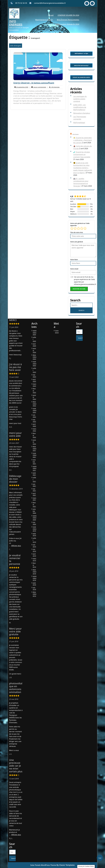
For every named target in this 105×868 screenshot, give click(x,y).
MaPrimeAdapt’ (79, 123)
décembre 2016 (35, 594)
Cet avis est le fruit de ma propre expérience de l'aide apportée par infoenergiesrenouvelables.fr (85, 281)
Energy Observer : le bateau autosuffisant (34, 83)
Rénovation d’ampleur (82, 113)
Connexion (57, 332)
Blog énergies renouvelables (68, 20)
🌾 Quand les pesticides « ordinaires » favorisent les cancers (83, 140)
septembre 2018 (35, 578)
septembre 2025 (35, 332)
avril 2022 (34, 425)
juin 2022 (34, 416)
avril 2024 (34, 345)
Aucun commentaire (38, 87)
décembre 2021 (35, 448)
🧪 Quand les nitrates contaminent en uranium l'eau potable (82, 154)
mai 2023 (34, 376)
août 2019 (34, 534)
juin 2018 (34, 588)
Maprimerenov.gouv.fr (44, 20)
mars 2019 (35, 559)
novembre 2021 (35, 455)
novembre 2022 (35, 410)
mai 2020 (34, 523)
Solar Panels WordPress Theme (43, 865)
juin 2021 (34, 485)
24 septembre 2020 (21, 87)
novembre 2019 (35, 529)
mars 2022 (35, 430)
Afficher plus (16, 546)
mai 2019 (34, 550)
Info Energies (16, 23)
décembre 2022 (35, 404)
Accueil (51, 15)
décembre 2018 (35, 572)
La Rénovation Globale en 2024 (67, 24)
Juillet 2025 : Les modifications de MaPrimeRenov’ (80, 107)
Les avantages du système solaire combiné (80, 99)
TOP (100, 858)
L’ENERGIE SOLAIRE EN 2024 (68, 15)
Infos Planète (76, 134)
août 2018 (34, 584)
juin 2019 (34, 546)
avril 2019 (34, 555)
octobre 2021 (34, 462)
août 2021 (34, 474)
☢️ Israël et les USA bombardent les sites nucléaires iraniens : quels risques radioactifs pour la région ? (83, 168)
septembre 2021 (35, 468)
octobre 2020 (34, 511)
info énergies (53, 87)
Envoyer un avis (79, 289)
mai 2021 (34, 490)
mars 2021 (35, 499)
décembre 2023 (35, 357)
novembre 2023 (35, 363)
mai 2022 (34, 420)
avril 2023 (34, 380)
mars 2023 (35, 385)
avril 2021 (34, 494)
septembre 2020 (35, 518)
